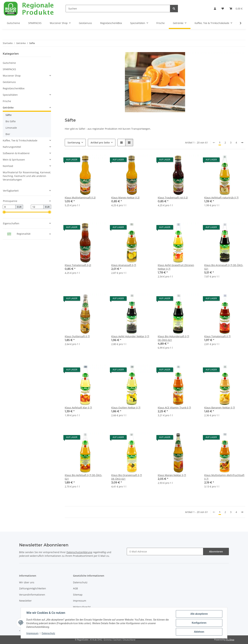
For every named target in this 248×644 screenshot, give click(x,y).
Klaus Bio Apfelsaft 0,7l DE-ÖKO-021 (83, 477)
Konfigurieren (199, 623)
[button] (215, 9)
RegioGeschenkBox (14, 88)
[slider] (4, 212)
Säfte (9, 115)
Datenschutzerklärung (79, 552)
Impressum (32, 633)
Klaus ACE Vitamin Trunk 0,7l (174, 408)
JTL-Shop (230, 640)
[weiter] (242, 143)
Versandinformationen (32, 595)
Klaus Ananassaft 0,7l (124, 265)
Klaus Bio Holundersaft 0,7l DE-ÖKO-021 (173, 338)
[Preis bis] (37, 207)
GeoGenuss (9, 82)
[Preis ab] (9, 207)
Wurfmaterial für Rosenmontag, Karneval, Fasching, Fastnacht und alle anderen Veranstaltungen (27, 176)
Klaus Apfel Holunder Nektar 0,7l (130, 336)
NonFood (8, 166)
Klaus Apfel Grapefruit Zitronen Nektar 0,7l (176, 267)
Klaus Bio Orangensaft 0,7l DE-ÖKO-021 (127, 477)
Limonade (11, 128)
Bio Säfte (11, 121)
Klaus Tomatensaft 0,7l (217, 336)
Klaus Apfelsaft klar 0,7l (78, 408)
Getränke (8, 108)
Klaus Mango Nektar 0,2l (125, 198)
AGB (75, 588)
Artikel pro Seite (100, 143)
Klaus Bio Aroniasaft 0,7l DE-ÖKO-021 (224, 267)
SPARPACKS (9, 69)
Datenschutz (48, 633)
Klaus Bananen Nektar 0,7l (220, 408)
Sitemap (78, 595)
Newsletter (25, 601)
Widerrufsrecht (82, 607)
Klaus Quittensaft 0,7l (77, 336)
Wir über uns (27, 582)
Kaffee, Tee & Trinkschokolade (20, 140)
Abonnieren (216, 551)
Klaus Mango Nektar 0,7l (172, 475)
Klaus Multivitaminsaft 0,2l (80, 198)
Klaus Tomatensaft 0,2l (78, 265)
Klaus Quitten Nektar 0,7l (126, 408)
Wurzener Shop (12, 76)
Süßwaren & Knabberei (16, 153)
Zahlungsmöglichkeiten (33, 588)
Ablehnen (199, 632)
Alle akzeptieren (199, 614)
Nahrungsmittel (12, 147)
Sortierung (74, 143)
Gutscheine (9, 63)
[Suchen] (118, 9)
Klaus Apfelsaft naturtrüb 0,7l (221, 198)
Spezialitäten (10, 95)
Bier (8, 134)
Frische (7, 101)
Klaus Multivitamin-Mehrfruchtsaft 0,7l (224, 477)
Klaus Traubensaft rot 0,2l (173, 198)
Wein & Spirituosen (14, 160)
